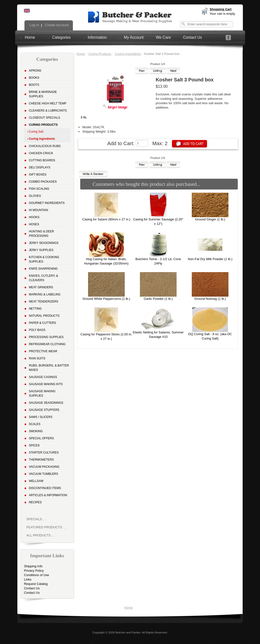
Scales (35, 424)
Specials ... (36, 519)
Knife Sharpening (43, 269)
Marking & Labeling (45, 294)
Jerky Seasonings (44, 243)
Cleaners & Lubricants (48, 111)
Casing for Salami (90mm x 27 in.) (106, 219)
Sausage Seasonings (46, 403)
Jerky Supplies (41, 250)
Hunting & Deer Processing (41, 234)
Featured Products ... (46, 527)
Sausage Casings (43, 377)
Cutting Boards (42, 160)
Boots (34, 85)
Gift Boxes (38, 175)
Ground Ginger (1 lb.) (210, 219)
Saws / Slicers (41, 417)
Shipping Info (33, 566)
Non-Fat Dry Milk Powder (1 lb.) (210, 259)
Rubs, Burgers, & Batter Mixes (49, 368)
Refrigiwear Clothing (47, 344)
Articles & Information (48, 495)
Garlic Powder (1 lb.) (158, 299)
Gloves (35, 196)
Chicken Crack (41, 153)
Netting (35, 309)
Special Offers (41, 438)
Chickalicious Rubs (45, 146)
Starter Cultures (44, 453)
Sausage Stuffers (44, 410)
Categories (61, 37)
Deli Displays (40, 167)
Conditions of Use (37, 575)
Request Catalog (36, 584)
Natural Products (44, 316)
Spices (34, 445)
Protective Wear (43, 351)
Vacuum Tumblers (44, 474)
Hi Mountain (38, 210)
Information (97, 37)
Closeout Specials (45, 118)
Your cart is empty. (223, 14)
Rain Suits (37, 358)
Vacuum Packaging (44, 467)
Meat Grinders (41, 287)
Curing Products (100, 54)
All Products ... (40, 535)
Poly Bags (37, 330)
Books (34, 78)
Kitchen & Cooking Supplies (44, 259)
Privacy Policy (34, 571)
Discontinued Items (45, 488)
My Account (134, 37)
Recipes (35, 502)
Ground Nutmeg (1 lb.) (210, 299)
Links (28, 579)
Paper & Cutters (42, 323)
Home (30, 37)
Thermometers (41, 460)
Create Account (56, 25)
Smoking (36, 431)
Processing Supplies (46, 337)
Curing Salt (36, 132)
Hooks (34, 217)
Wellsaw (36, 481)
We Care (163, 37)
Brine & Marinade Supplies (43, 94)
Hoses (34, 224)
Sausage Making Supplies (42, 393)
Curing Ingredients (128, 54)
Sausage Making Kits (46, 384)
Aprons (35, 71)
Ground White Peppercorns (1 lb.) (106, 299)
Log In (34, 25)
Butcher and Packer (128, 632)
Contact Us (192, 37)
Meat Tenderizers (44, 302)
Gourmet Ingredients (47, 203)
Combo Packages (43, 182)
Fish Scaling (39, 189)
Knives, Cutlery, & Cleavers (44, 278)
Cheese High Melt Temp (48, 103)
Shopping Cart (221, 9)
